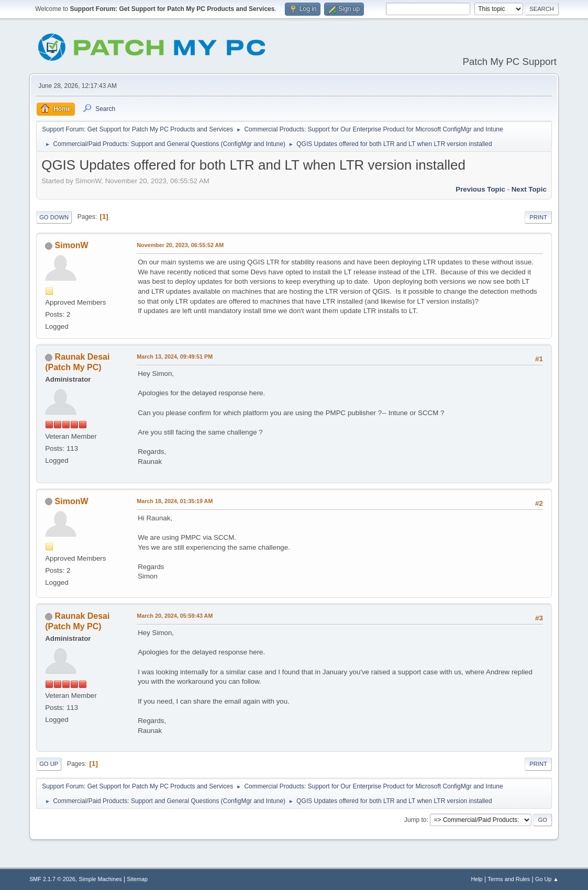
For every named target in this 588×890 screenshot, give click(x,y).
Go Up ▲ (547, 879)
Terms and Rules (509, 879)
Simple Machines (100, 879)
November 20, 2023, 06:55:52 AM (180, 245)
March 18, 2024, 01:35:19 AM (175, 501)
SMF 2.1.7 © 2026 (52, 879)
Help (476, 879)
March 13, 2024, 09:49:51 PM (175, 357)
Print (538, 217)
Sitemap (137, 879)
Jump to (415, 820)
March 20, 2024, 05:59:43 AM (175, 616)
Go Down (54, 217)
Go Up (49, 764)
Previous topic (480, 189)
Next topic (529, 189)
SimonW (72, 245)
